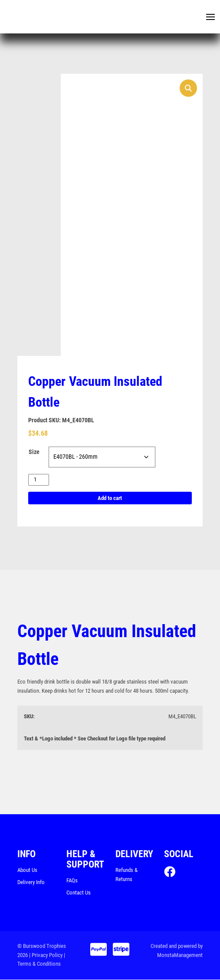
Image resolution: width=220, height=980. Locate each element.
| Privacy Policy (46, 955)
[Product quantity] (38, 480)
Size (34, 452)
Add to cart (110, 498)
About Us (27, 870)
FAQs (72, 881)
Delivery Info (31, 882)
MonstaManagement (180, 955)
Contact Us (79, 893)
